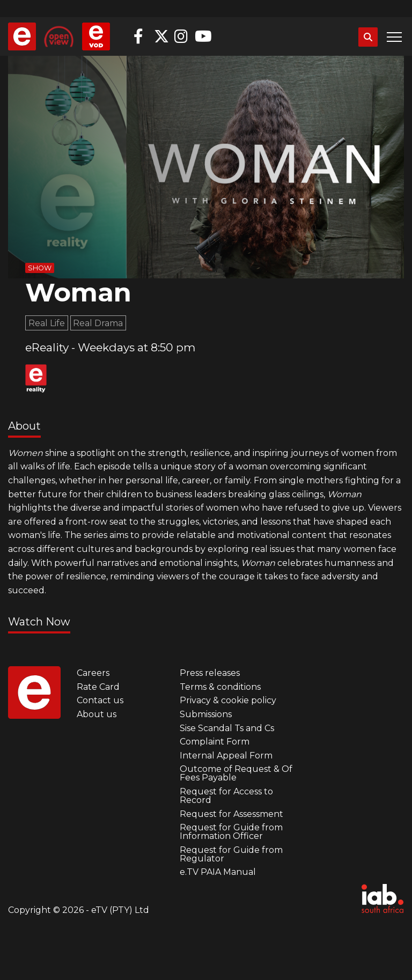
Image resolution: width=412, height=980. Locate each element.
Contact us (100, 700)
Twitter (161, 36)
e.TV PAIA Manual (218, 872)
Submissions (206, 714)
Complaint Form (215, 742)
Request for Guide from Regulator (231, 854)
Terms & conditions (220, 687)
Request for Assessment (231, 814)
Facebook (141, 36)
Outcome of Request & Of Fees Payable (236, 773)
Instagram (182, 36)
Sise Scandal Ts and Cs (227, 728)
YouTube (202, 36)
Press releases (210, 673)
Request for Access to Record (226, 796)
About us (97, 714)
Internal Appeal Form (226, 756)
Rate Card (98, 687)
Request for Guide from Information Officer (231, 832)
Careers (93, 673)
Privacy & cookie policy (228, 700)
